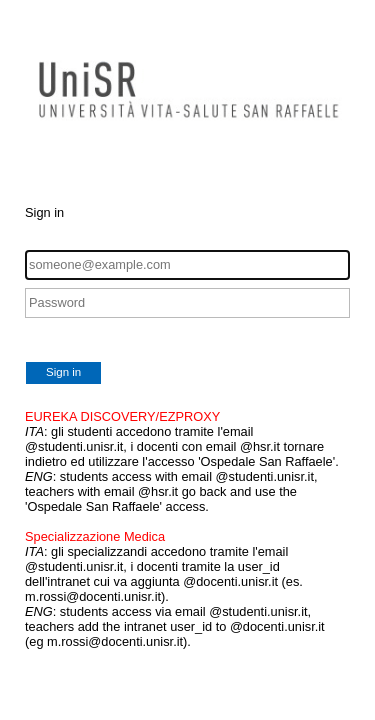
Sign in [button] (63, 372)
